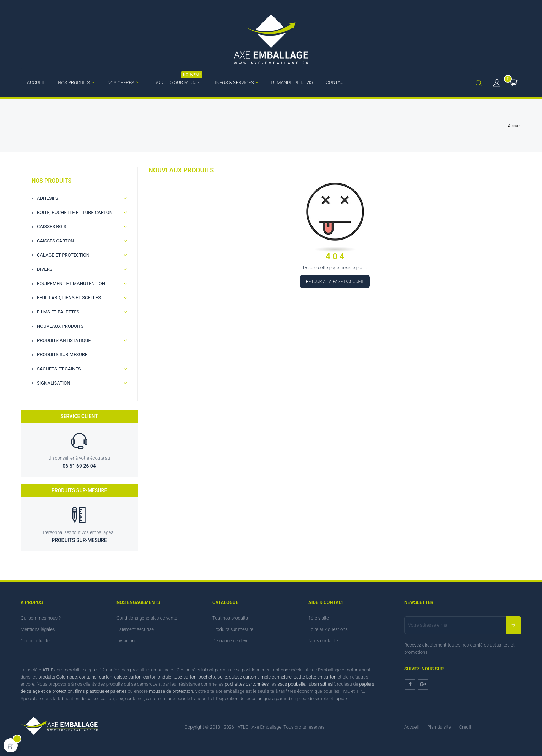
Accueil (411, 727)
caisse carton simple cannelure (260, 677)
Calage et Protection (63, 255)
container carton (95, 677)
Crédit (465, 727)
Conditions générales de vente (147, 618)
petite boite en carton (315, 677)
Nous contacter (324, 641)
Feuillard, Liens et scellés (69, 298)
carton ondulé (157, 677)
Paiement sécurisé (135, 629)
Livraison (126, 641)
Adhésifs (48, 198)
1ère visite (319, 618)
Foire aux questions (328, 629)
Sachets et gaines (59, 369)
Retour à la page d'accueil (335, 282)
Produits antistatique (64, 340)
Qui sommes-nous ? (41, 618)
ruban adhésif (321, 684)
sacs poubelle (291, 684)
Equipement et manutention (71, 283)
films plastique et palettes (101, 691)
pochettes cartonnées (246, 684)
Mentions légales (38, 629)
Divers (45, 269)
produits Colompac (58, 677)
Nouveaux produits (60, 326)
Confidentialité (35, 641)
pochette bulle (213, 677)
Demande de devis (231, 641)
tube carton (185, 677)
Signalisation (53, 383)
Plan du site (439, 727)
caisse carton (128, 677)
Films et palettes (58, 312)
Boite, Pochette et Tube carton (75, 212)
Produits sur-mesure (62, 355)
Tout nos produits (230, 618)
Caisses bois (52, 227)
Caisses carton (56, 241)
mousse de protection (171, 691)
